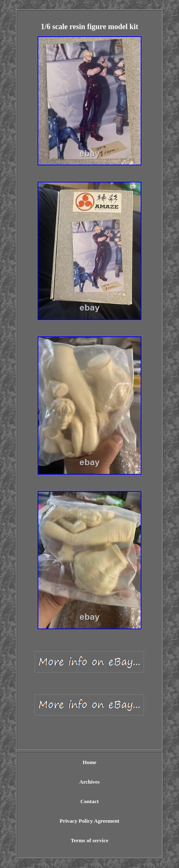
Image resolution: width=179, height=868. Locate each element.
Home (89, 762)
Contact (89, 801)
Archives (90, 782)
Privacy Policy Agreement (89, 821)
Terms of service (90, 840)
